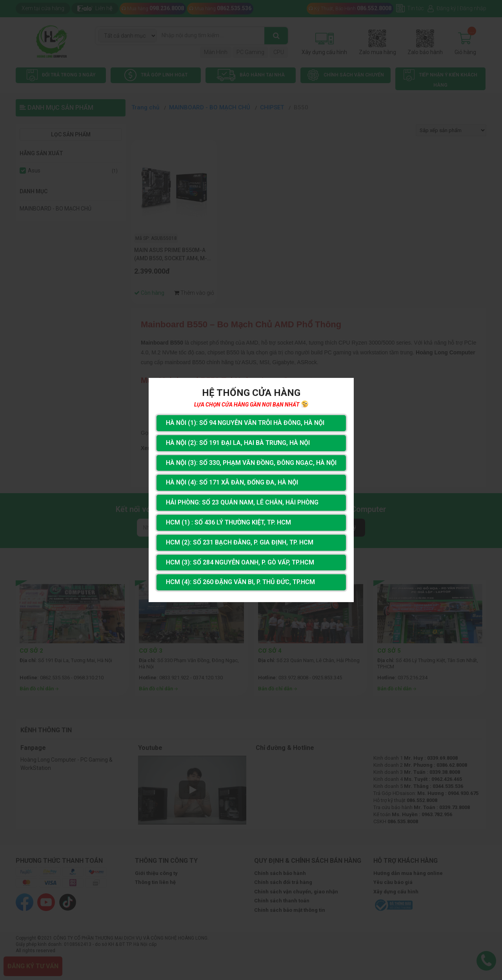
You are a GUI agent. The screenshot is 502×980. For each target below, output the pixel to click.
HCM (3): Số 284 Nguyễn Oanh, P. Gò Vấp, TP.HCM (240, 562)
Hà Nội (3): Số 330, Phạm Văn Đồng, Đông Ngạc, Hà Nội (251, 463)
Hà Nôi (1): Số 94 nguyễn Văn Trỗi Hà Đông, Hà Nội (245, 423)
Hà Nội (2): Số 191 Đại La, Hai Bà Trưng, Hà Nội (238, 443)
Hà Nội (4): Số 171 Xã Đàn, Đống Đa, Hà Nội (232, 482)
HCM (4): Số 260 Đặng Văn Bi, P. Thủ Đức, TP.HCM (240, 582)
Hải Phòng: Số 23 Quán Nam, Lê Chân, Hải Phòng (242, 502)
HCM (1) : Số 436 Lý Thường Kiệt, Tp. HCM (228, 522)
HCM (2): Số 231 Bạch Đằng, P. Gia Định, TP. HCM (240, 542)
